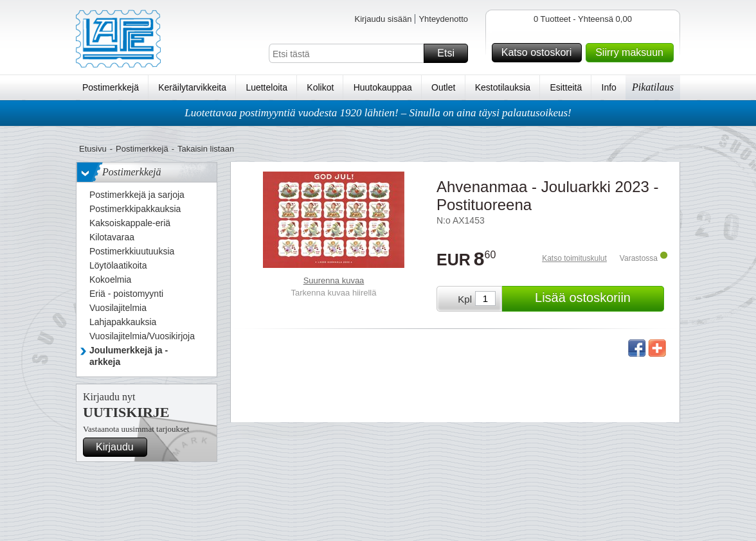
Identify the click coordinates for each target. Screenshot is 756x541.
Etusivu (93, 149)
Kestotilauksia (503, 87)
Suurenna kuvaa (334, 280)
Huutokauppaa (383, 87)
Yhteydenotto (443, 19)
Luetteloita (266, 87)
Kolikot (320, 87)
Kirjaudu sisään (383, 19)
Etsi (451, 53)
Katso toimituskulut (574, 258)
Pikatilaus (653, 87)
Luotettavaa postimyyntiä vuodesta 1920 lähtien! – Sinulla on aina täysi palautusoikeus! (378, 113)
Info (609, 87)
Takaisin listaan (206, 149)
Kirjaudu (120, 447)
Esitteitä (566, 87)
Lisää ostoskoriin (598, 299)
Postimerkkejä (111, 87)
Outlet (443, 87)
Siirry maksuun (633, 53)
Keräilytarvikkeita (192, 87)
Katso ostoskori (540, 53)
